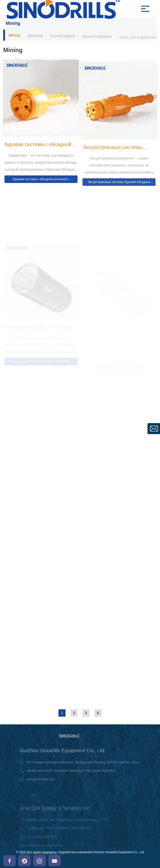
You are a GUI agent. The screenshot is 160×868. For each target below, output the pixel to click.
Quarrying (35, 36)
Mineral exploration (97, 38)
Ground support (62, 37)
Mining (14, 36)
